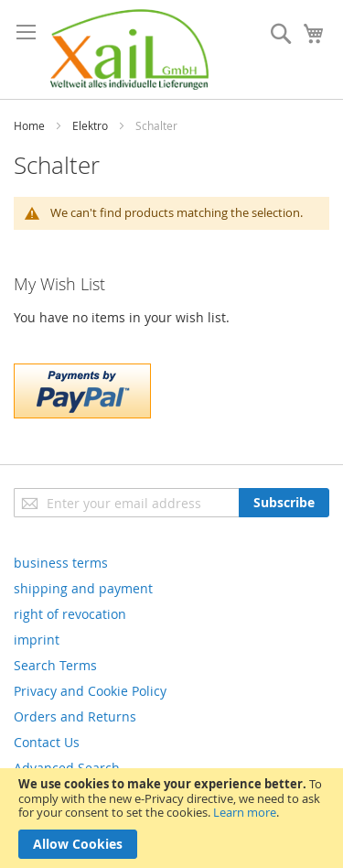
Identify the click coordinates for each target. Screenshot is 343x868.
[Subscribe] (284, 503)
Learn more (245, 812)
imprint (37, 640)
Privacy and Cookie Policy (90, 691)
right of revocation (70, 614)
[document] (171, 818)
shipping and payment (83, 588)
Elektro (90, 125)
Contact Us (47, 742)
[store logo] (129, 49)
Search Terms (55, 665)
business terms (61, 563)
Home (29, 125)
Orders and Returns (75, 716)
